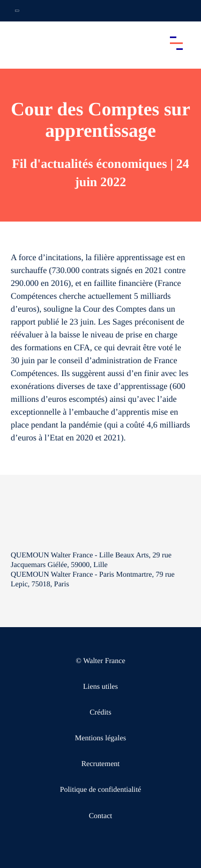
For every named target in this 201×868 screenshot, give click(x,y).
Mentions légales (100, 738)
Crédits (100, 713)
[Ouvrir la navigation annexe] (17, 11)
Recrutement (101, 764)
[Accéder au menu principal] (176, 43)
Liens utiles (100, 687)
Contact (101, 816)
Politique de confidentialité (101, 790)
